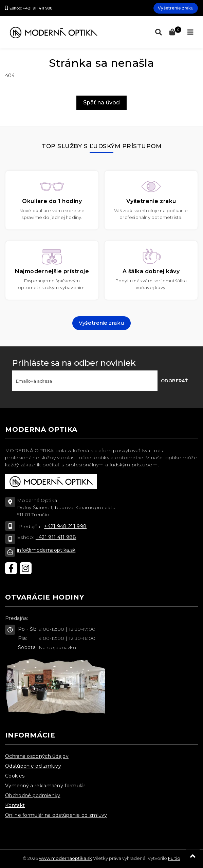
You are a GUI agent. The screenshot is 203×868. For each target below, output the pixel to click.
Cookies (15, 776)
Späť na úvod (101, 103)
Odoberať (174, 381)
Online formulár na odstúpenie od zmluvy (56, 815)
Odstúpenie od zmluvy (33, 766)
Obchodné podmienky (33, 795)
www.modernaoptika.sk (66, 858)
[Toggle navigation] (190, 32)
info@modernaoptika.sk (46, 550)
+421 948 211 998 (65, 526)
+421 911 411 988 (56, 537)
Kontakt (15, 805)
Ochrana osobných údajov (37, 756)
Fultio (174, 858)
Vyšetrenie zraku (176, 8)
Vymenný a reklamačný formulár (45, 786)
